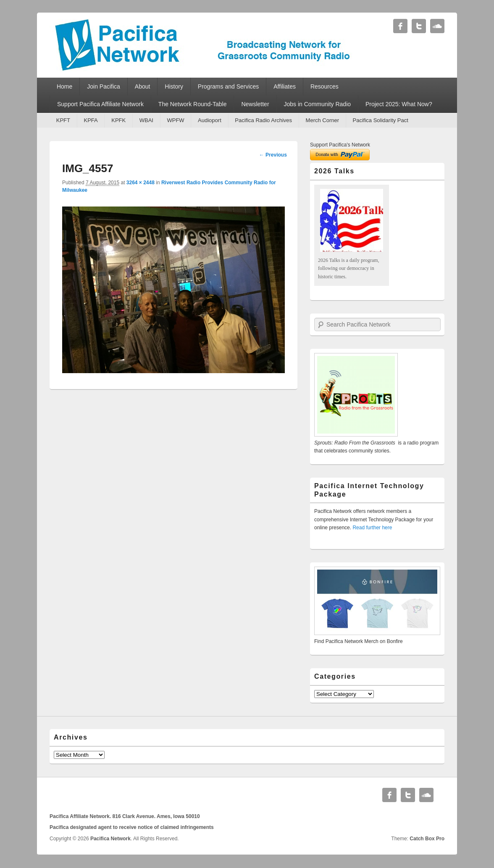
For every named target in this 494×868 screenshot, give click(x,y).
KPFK (118, 120)
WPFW (175, 120)
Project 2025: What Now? (399, 104)
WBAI (146, 120)
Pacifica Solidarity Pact (381, 120)
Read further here (372, 528)
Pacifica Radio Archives (263, 120)
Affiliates (285, 86)
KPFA (91, 120)
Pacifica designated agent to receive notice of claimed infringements (132, 827)
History (174, 86)
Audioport (210, 120)
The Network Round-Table (193, 104)
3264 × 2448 (141, 183)
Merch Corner (322, 120)
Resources (325, 86)
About (143, 86)
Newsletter (255, 104)
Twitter (419, 26)
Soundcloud (437, 26)
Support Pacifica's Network (340, 145)
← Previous (273, 155)
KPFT (63, 120)
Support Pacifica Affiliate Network (100, 104)
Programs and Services (229, 86)
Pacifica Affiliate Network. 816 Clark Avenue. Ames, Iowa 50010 (125, 816)
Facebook (400, 26)
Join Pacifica (104, 86)
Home (64, 86)
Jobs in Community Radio (318, 104)
